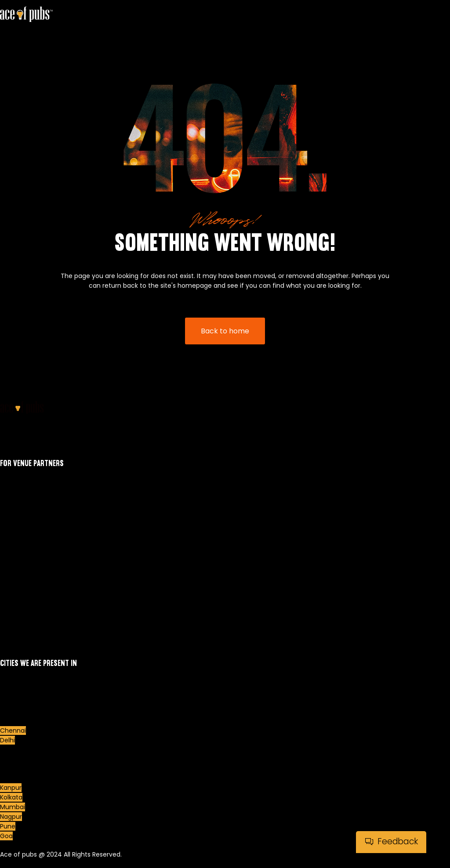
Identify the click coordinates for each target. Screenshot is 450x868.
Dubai (9, 750)
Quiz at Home (21, 625)
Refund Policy (21, 605)
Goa (6, 836)
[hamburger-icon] (440, 34)
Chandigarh (18, 721)
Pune (8, 826)
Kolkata (11, 797)
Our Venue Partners (30, 577)
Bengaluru (15, 711)
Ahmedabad (19, 682)
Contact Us (17, 615)
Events (10, 548)
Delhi (7, 740)
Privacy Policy (21, 596)
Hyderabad (17, 768)
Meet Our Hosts (24, 558)
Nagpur (11, 817)
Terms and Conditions (34, 634)
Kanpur (11, 788)
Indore (10, 778)
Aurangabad (19, 692)
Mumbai (13, 807)
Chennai (13, 731)
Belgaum (14, 702)
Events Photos (22, 568)
